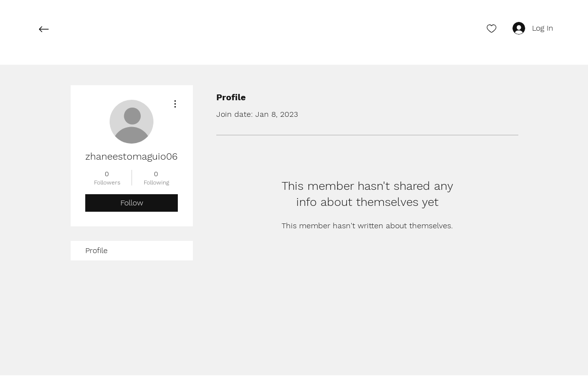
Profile (96, 250)
